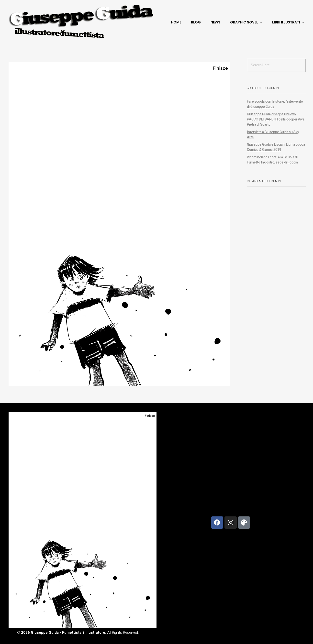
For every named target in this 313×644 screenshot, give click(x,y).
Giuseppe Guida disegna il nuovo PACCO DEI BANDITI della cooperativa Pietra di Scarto (276, 119)
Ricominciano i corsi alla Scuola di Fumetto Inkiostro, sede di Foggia (272, 160)
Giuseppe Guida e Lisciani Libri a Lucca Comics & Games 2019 (276, 147)
